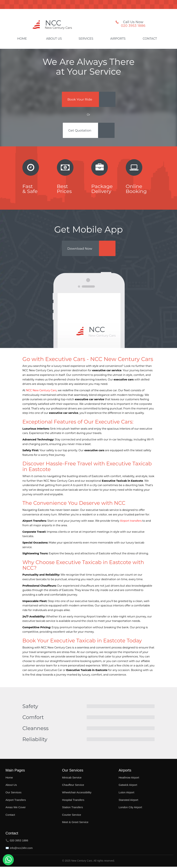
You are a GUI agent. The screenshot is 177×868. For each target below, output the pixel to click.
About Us (54, 39)
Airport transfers (131, 522)
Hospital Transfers (73, 801)
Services (86, 39)
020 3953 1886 (133, 26)
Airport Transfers (16, 801)
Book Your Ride (80, 99)
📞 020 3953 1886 (17, 842)
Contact (150, 39)
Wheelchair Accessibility (77, 794)
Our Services (13, 794)
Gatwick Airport (128, 786)
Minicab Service (72, 779)
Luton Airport (126, 794)
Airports (118, 39)
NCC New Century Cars (41, 392)
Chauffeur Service (73, 786)
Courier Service (72, 816)
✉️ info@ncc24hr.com (19, 849)
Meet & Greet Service (75, 823)
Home (22, 39)
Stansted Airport (128, 801)
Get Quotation (80, 131)
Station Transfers (72, 808)
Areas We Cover (16, 808)
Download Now (80, 249)
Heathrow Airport (129, 779)
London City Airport (130, 808)
